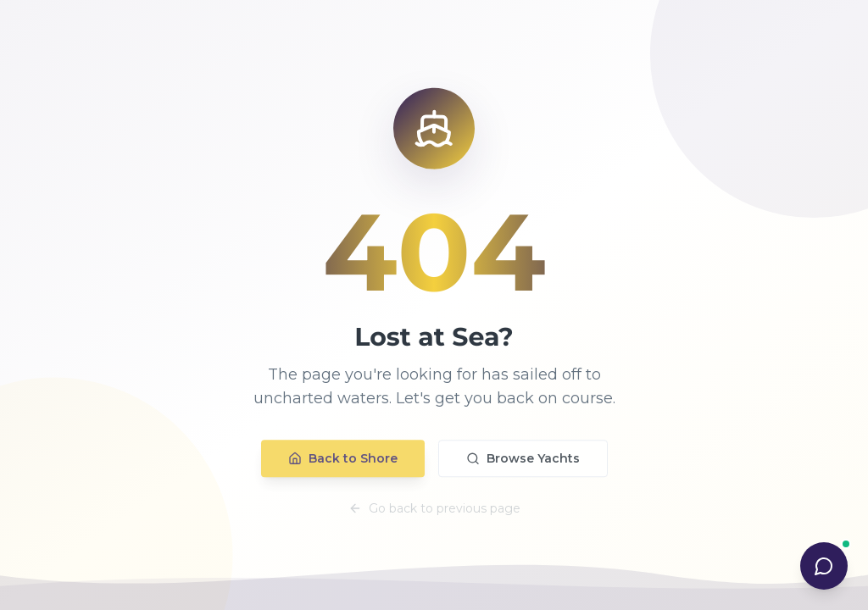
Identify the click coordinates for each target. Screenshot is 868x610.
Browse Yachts (523, 463)
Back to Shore (343, 463)
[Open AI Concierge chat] (824, 566)
